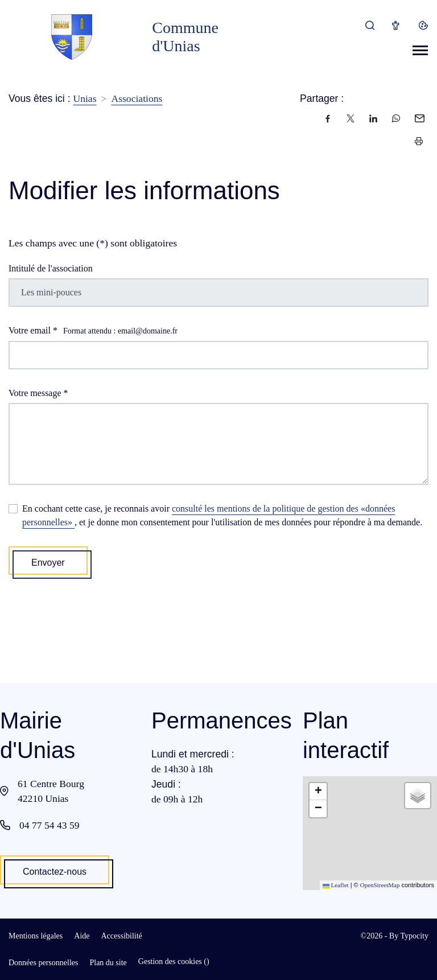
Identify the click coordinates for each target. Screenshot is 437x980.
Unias (84, 98)
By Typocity (409, 936)
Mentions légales (36, 936)
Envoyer (48, 563)
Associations (137, 98)
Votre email (93, 331)
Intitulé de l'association (51, 268)
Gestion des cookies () (174, 962)
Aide (82, 936)
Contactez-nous (55, 872)
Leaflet (336, 885)
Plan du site (108, 963)
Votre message (38, 393)
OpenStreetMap (380, 885)
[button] (318, 792)
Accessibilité (121, 936)
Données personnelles (43, 963)
